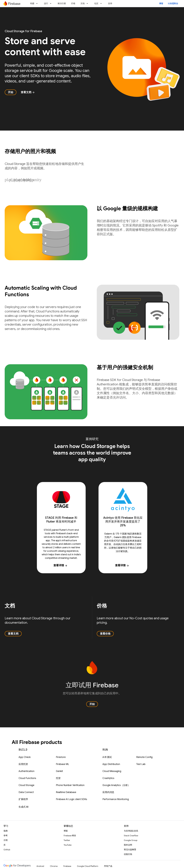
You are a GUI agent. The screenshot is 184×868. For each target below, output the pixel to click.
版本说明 (128, 845)
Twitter (67, 840)
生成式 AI (23, 807)
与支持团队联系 (131, 831)
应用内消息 (108, 792)
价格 (73, 4)
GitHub (7, 850)
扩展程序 (23, 799)
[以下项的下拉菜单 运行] (52, 4)
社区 (96, 4)
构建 (32, 4)
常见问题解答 (130, 850)
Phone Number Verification (70, 785)
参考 (6, 836)
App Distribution (111, 764)
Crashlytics (108, 778)
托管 (58, 778)
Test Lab (141, 764)
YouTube (68, 845)
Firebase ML (63, 764)
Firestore (61, 757)
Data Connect (26, 792)
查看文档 (28, 92)
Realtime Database (66, 792)
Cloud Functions (27, 778)
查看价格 (105, 634)
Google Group (131, 840)
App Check (25, 757)
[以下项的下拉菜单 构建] (38, 4)
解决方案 (62, 4)
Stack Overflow (131, 836)
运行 (46, 4)
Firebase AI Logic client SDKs (72, 799)
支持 (110, 4)
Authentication (26, 771)
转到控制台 (173, 4)
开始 (11, 92)
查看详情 (60, 565)
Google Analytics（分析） (116, 785)
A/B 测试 (107, 757)
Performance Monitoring (116, 799)
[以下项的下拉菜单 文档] (88, 4)
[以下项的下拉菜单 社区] (102, 4)
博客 (161, 4)
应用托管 (23, 764)
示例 (6, 840)
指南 (6, 831)
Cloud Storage (26, 785)
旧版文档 (128, 854)
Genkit (59, 771)
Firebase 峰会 (70, 836)
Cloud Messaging (112, 771)
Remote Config (144, 757)
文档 (83, 4)
